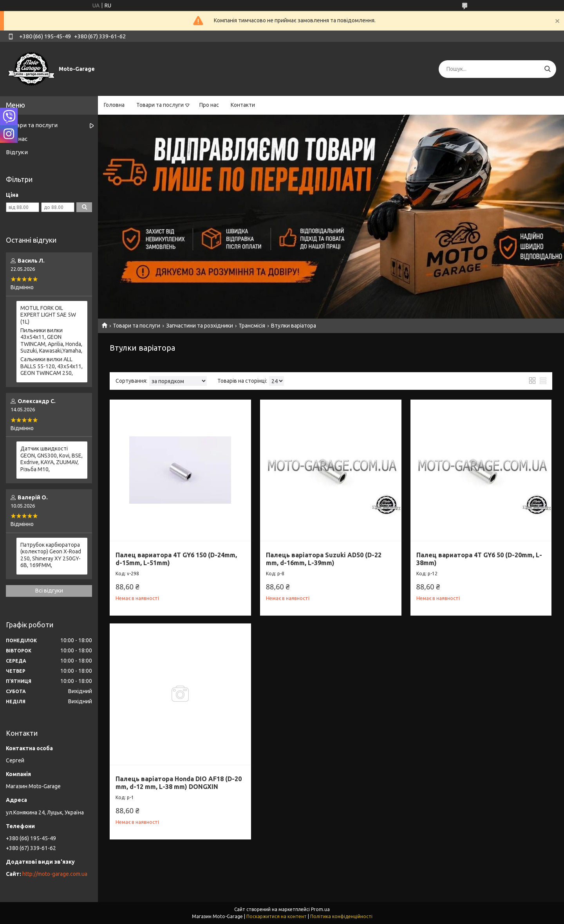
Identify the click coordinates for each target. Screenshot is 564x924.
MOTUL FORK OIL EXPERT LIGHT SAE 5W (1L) (48, 315)
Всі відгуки (49, 591)
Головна (114, 105)
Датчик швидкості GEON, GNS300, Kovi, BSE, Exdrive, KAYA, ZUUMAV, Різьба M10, (52, 459)
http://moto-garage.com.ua (55, 874)
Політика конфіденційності (341, 916)
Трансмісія (252, 326)
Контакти (243, 105)
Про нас (209, 105)
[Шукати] (547, 69)
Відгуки (17, 152)
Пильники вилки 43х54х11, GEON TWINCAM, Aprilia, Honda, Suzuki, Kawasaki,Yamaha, (51, 341)
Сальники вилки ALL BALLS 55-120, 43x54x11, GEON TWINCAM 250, (52, 366)
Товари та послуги (160, 105)
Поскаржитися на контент (277, 916)
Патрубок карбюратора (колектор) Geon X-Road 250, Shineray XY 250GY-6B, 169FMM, (51, 555)
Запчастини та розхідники (200, 326)
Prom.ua (320, 909)
